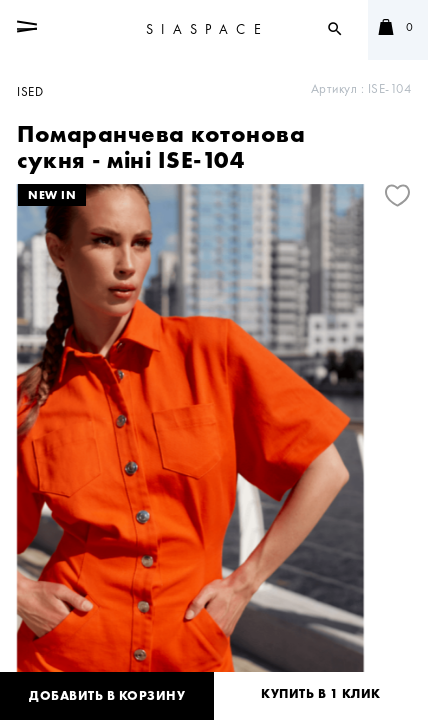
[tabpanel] (214, 444)
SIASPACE (207, 29)
